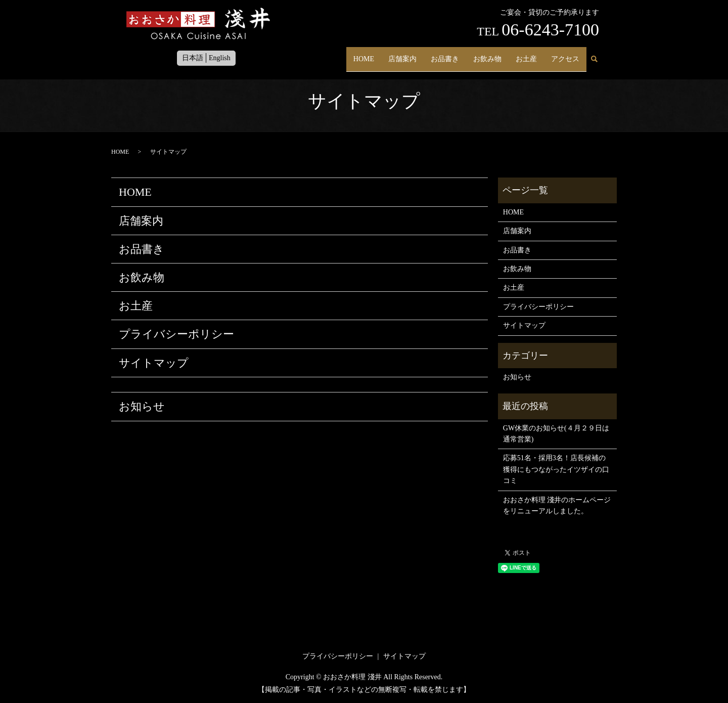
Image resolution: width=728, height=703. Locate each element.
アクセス (565, 54)
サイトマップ (154, 363)
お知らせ (142, 406)
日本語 (193, 58)
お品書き (445, 54)
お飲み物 (487, 54)
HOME (364, 54)
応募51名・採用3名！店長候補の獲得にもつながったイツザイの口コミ (556, 469)
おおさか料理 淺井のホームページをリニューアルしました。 (557, 506)
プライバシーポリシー (176, 334)
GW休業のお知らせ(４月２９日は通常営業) (556, 434)
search (594, 55)
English (220, 58)
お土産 (526, 54)
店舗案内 (402, 54)
